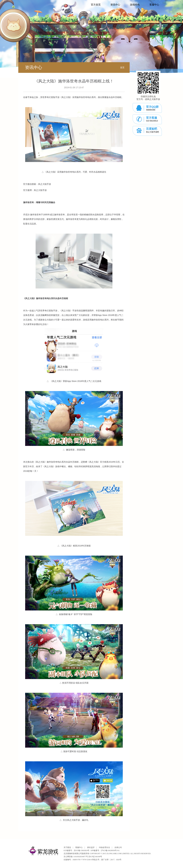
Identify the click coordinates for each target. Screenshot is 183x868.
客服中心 (154, 5)
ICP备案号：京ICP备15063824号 (76, 850)
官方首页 (96, 5)
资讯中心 (115, 5)
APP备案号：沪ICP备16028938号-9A (105, 850)
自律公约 (118, 847)
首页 (122, 68)
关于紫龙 (67, 847)
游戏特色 (135, 5)
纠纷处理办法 (104, 847)
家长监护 (91, 847)
